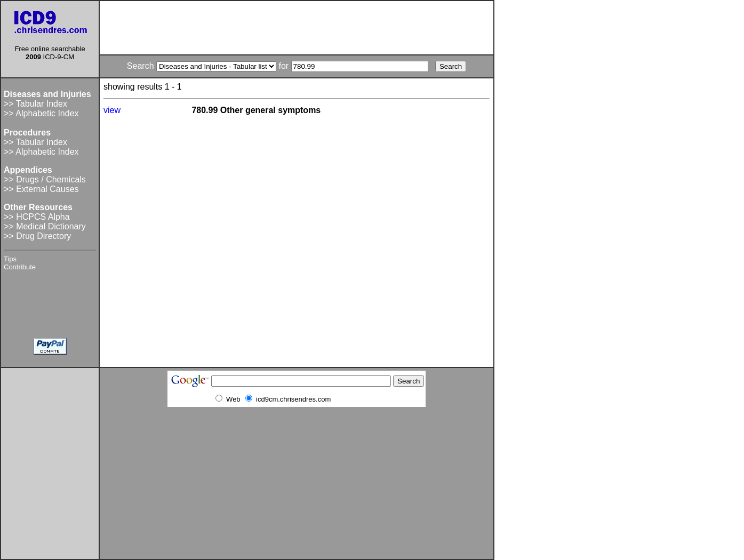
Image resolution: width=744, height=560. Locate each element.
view (112, 110)
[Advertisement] (297, 28)
